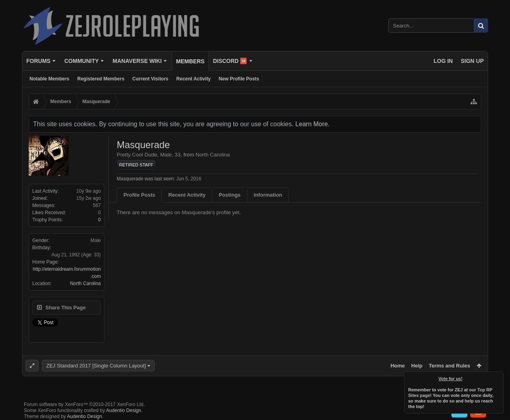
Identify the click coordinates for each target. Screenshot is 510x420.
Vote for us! (451, 379)
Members (190, 61)
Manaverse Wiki (137, 61)
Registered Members (101, 79)
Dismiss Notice (498, 377)
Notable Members (49, 79)
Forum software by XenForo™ (84, 404)
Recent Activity (194, 79)
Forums (38, 61)
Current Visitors (150, 79)
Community (81, 61)
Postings (230, 195)
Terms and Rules (449, 366)
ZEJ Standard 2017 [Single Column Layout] (96, 366)
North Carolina (85, 283)
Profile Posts (139, 195)
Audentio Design (124, 410)
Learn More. (312, 124)
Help (417, 366)
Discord (230, 61)
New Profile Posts (239, 79)
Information (268, 195)
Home (398, 366)
